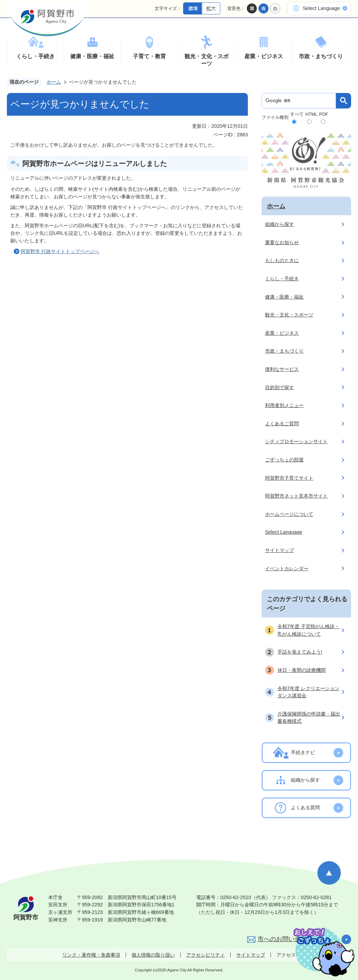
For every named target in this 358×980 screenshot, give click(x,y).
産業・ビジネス (264, 56)
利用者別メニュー (284, 405)
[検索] (301, 101)
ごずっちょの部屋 (284, 460)
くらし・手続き (35, 56)
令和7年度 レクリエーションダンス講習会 (308, 692)
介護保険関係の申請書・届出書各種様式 (309, 718)
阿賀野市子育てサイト (289, 478)
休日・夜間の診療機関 (302, 670)
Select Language (321, 8)
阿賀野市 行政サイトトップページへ (60, 251)
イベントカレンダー (287, 569)
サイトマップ (280, 550)
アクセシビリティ (206, 955)
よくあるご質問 (282, 424)
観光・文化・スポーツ (207, 60)
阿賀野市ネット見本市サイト (296, 496)
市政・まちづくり (321, 56)
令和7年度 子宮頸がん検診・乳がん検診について (308, 630)
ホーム (54, 82)
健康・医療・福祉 (92, 56)
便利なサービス (282, 369)
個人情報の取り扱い (153, 955)
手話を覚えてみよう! (300, 652)
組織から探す (280, 224)
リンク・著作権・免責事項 (91, 955)
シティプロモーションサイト (296, 441)
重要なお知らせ (282, 242)
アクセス (286, 955)
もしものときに (282, 260)
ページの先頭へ (329, 873)
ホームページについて (289, 514)
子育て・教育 (149, 56)
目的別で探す (280, 387)
